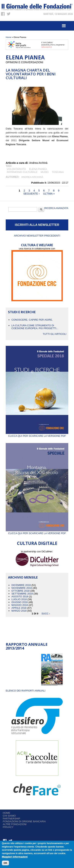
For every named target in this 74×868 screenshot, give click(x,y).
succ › (46, 614)
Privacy (8, 827)
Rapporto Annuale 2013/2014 (27, 646)
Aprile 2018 (19, 608)
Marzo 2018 (19, 611)
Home (8, 37)
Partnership (12, 819)
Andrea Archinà (32, 177)
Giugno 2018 (20, 602)
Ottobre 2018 (21, 591)
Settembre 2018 (22, 594)
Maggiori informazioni (15, 857)
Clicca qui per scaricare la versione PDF (37, 434)
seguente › (31, 194)
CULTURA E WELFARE (37, 245)
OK (6, 863)
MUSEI (45, 172)
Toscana (58, 172)
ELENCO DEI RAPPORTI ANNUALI (26, 691)
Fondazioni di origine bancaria (24, 821)
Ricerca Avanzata (56, 208)
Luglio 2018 (19, 599)
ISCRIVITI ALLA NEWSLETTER (37, 225)
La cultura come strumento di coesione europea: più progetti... (35, 327)
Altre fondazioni (15, 824)
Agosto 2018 (20, 596)
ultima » (49, 194)
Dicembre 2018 (21, 585)
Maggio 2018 (20, 605)
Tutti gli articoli (55, 334)
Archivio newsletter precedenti (37, 236)
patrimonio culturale (22, 172)
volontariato (16, 169)
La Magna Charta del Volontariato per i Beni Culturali (31, 74)
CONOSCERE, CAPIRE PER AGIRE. (32, 320)
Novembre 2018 (22, 588)
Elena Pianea (38, 169)
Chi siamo (9, 816)
